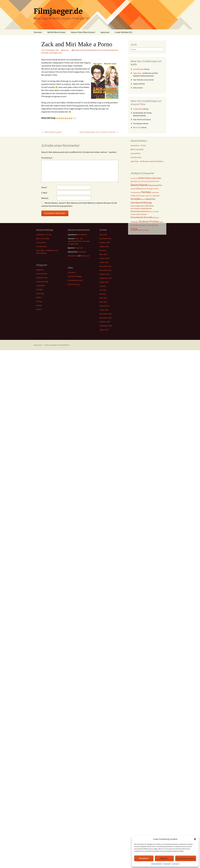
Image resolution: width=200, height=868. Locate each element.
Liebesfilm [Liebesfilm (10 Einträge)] (150, 199)
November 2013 (105, 239)
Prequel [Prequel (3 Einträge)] (133, 214)
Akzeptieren (144, 858)
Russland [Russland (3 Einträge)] (156, 217)
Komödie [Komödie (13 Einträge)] (135, 199)
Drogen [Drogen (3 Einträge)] (133, 189)
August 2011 (104, 282)
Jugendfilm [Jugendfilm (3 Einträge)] (156, 196)
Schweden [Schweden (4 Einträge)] (135, 222)
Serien (39, 309)
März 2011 (103, 302)
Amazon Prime (42, 274)
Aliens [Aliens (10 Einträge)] (149, 178)
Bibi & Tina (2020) (137, 149)
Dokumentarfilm (42, 282)
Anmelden (72, 272)
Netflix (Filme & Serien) (56, 32)
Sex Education (139, 69)
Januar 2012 (104, 262)
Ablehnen (164, 858)
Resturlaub (82, 252)
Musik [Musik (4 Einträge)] (143, 208)
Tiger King (137, 73)
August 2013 (104, 246)
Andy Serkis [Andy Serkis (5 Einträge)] (157, 178)
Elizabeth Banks (92, 50)
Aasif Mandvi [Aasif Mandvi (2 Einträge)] (134, 178)
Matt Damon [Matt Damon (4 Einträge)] (149, 206)
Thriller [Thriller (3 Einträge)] (149, 225)
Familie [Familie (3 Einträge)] (156, 189)
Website (45, 198)
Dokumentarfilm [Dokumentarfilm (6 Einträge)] (155, 185)
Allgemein (40, 270)
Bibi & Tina (137, 127)
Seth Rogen (54, 53)
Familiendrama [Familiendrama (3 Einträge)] (136, 192)
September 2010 (106, 326)
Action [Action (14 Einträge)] (142, 178)
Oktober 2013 (105, 242)
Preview (39, 301)
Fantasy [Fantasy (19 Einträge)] (146, 192)
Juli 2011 (103, 286)
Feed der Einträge (75, 276)
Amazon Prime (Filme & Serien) (83, 32)
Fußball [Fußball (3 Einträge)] (133, 196)
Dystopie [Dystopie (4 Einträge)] (139, 189)
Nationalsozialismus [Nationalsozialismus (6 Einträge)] (140, 211)
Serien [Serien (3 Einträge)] (161, 222)
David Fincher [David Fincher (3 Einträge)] (155, 181)
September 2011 (106, 278)
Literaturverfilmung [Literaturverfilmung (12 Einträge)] (141, 203)
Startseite (38, 32)
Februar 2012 (104, 258)
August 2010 (104, 330)
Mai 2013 (103, 250)
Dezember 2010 (105, 314)
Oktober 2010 (105, 322)
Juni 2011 (103, 290)
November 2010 (105, 318)
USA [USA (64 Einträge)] (134, 229)
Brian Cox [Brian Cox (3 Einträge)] (138, 181)
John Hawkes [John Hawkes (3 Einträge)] (140, 196)
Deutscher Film (42, 278)
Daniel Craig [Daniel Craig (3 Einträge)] (146, 181)
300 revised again (52, 132)
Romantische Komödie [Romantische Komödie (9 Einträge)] (142, 217)
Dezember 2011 (105, 266)
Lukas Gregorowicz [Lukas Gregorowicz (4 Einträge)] (138, 206)
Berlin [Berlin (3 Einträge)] (133, 181)
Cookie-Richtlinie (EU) (123, 32)
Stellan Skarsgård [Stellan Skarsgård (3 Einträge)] (140, 225)
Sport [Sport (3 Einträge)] (132, 225)
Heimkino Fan (73, 256)
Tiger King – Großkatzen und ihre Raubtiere (147, 161)
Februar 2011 (104, 306)
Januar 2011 (104, 310)
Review (66, 50)
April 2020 (103, 235)
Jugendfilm (40, 286)
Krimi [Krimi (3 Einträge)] (142, 199)
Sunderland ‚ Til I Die (138, 145)
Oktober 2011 (105, 274)
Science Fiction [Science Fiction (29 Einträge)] (149, 221)
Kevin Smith (103, 50)
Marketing (40, 293)
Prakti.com (79, 248)
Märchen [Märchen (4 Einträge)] (149, 208)
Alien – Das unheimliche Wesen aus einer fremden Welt (79, 241)
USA (60, 53)
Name (45, 187)
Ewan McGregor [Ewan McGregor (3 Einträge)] (148, 189)
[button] (195, 839)
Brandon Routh (79, 50)
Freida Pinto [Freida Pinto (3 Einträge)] (155, 192)
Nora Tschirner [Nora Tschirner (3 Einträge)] (154, 211)
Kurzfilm (39, 290)
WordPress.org (74, 284)
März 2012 (103, 254)
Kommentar (47, 158)
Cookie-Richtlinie (157, 864)
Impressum (167, 864)
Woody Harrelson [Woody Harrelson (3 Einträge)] (143, 230)
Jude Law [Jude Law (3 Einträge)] (148, 196)
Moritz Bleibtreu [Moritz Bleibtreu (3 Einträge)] (136, 209)
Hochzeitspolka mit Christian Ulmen (99, 132)
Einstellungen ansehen (186, 858)
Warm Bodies (82, 235)
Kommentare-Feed (75, 280)
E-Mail (45, 193)
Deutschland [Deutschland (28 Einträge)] (139, 185)
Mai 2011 (103, 294)
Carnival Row (138, 109)
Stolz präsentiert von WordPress (57, 345)
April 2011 (103, 298)
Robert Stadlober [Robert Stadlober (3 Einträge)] (141, 214)
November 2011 (105, 270)
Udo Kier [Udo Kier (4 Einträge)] (155, 225)
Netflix (39, 297)
